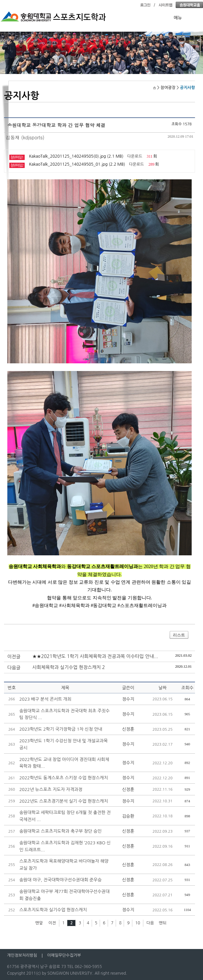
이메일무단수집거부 (64, 955)
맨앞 (39, 923)
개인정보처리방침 (22, 955)
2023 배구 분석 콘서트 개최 (45, 699)
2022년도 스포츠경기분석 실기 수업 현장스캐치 (64, 801)
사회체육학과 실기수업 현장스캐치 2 (69, 667)
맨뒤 (163, 923)
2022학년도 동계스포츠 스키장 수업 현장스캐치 (64, 778)
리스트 (179, 635)
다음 (150, 923)
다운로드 (135, 156)
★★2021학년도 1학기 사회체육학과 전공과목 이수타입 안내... (95, 656)
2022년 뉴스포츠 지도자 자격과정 (51, 789)
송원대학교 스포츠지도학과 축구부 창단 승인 (60, 831)
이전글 (14, 657)
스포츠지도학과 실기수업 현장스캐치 (53, 910)
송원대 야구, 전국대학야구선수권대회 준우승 (60, 880)
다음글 (14, 668)
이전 (52, 923)
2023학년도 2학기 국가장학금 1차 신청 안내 (61, 729)
